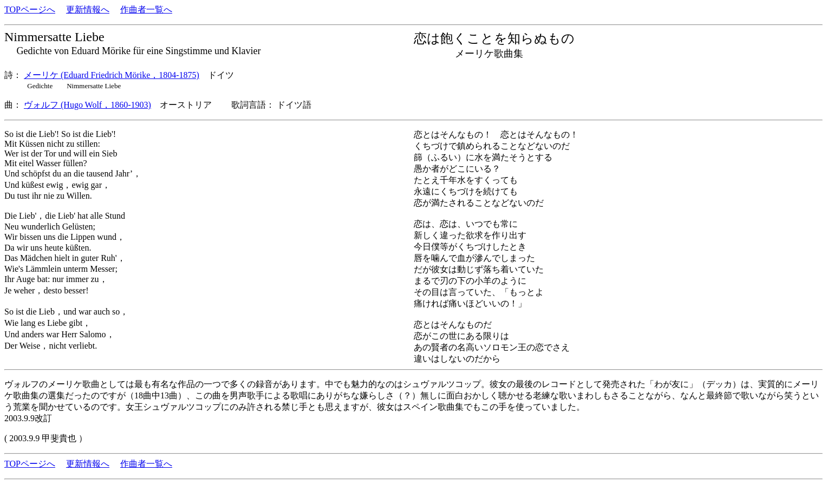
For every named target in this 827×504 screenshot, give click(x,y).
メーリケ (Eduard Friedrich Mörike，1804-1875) (112, 75)
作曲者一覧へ (146, 9)
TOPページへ (30, 9)
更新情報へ (88, 9)
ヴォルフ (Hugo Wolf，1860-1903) (87, 105)
